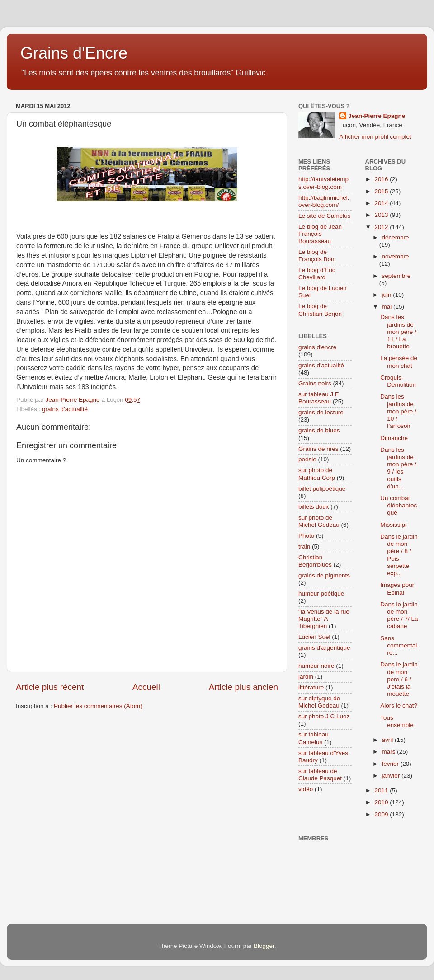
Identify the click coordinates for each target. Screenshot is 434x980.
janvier (392, 776)
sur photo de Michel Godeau (319, 521)
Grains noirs (315, 383)
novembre (396, 256)
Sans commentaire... (399, 645)
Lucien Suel (314, 637)
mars (390, 752)
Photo (306, 536)
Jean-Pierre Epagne (377, 116)
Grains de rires (318, 449)
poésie (307, 459)
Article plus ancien (243, 687)
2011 (382, 790)
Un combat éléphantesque (399, 505)
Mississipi (393, 525)
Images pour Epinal (397, 588)
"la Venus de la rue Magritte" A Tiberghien (324, 619)
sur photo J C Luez (324, 716)
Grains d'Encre (74, 53)
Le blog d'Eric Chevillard (317, 274)
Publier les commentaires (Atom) (98, 706)
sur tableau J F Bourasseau (318, 398)
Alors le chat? (399, 706)
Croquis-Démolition (398, 381)
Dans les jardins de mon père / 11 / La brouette (398, 332)
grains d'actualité (65, 409)
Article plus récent (50, 687)
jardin (306, 677)
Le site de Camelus (325, 216)
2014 (382, 203)
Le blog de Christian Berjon (320, 310)
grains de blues (319, 430)
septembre (396, 276)
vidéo (306, 789)
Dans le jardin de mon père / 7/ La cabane (399, 615)
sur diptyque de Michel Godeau (319, 702)
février (391, 764)
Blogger (264, 946)
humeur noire (316, 666)
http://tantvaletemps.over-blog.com (323, 183)
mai (388, 307)
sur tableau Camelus (314, 738)
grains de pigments (324, 575)
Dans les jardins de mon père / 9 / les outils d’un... (398, 468)
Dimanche (394, 438)
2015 (382, 191)
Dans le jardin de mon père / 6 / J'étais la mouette (399, 679)
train (304, 546)
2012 (382, 227)
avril (389, 740)
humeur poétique (321, 593)
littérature (311, 687)
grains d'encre (317, 347)
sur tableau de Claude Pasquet (320, 775)
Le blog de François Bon (316, 256)
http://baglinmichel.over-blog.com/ (324, 201)
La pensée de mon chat (399, 362)
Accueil (146, 687)
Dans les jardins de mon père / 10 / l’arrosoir (398, 411)
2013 (382, 215)
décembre (396, 237)
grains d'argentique (324, 648)
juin (388, 295)
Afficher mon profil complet (375, 137)
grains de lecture (321, 412)
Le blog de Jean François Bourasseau (320, 234)
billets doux (314, 507)
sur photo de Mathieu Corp (317, 474)
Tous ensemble (397, 721)
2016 (382, 179)
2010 (382, 802)
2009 (382, 814)
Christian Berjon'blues (315, 561)
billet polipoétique (322, 489)
